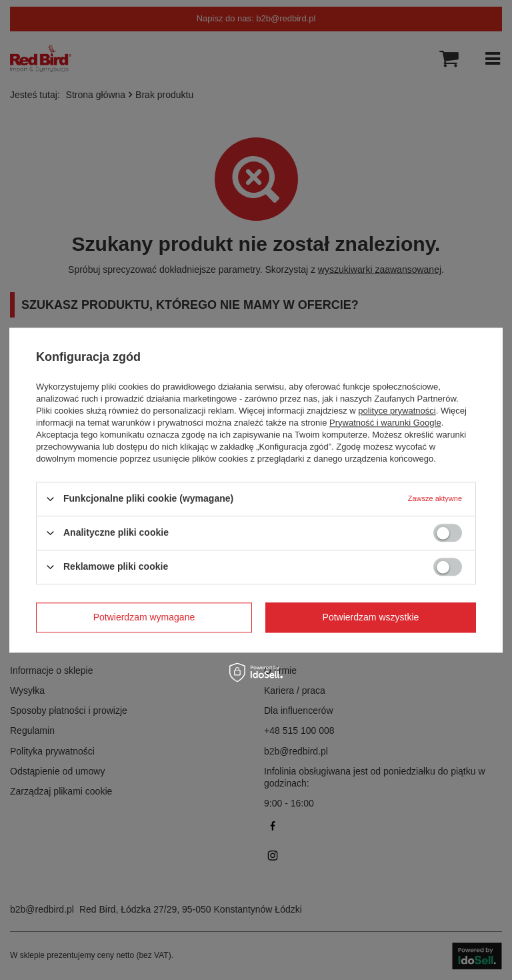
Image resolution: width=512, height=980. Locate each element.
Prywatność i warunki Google (385, 423)
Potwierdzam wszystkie (371, 617)
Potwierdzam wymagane (144, 617)
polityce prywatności (397, 411)
